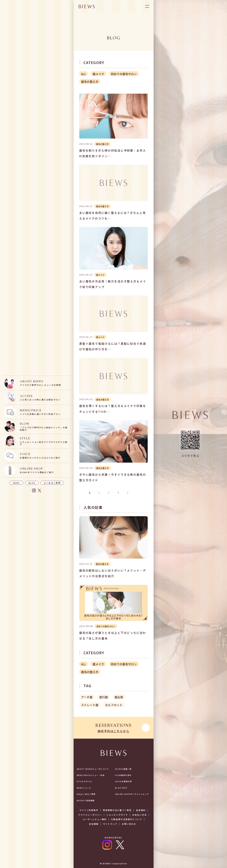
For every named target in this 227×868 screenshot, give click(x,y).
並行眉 (104, 697)
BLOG (32, 483)
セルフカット (114, 705)
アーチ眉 (87, 697)
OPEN (147, 6)
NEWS (16, 483)
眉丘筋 (119, 697)
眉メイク (98, 74)
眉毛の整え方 (90, 82)
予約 (144, 858)
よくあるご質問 (52, 483)
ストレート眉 (90, 705)
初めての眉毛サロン (124, 74)
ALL (84, 74)
